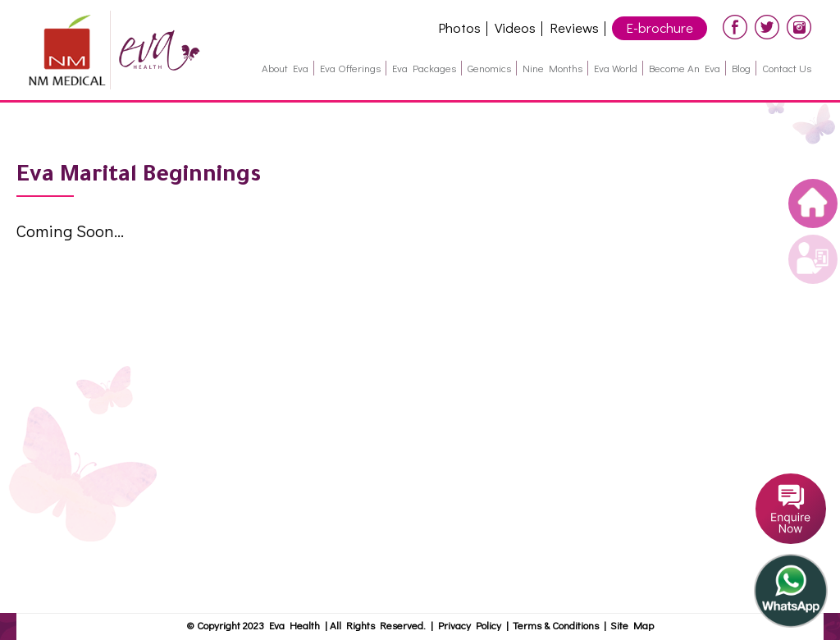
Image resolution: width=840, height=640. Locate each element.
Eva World (616, 68)
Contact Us (787, 68)
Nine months (552, 68)
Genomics (489, 68)
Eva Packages (424, 68)
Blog (741, 68)
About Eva (285, 68)
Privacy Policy (470, 625)
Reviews (574, 27)
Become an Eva (685, 68)
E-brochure (660, 27)
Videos (515, 27)
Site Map (632, 625)
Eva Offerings (350, 68)
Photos (459, 27)
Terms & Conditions (558, 625)
